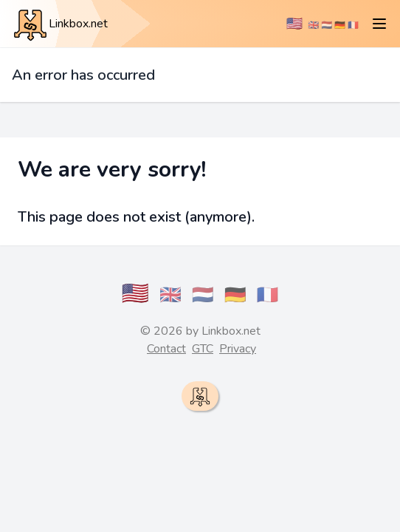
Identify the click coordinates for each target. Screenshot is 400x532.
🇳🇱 (327, 25)
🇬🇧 (313, 25)
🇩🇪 (340, 25)
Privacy (238, 349)
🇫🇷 (353, 25)
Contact (166, 349)
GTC (203, 349)
